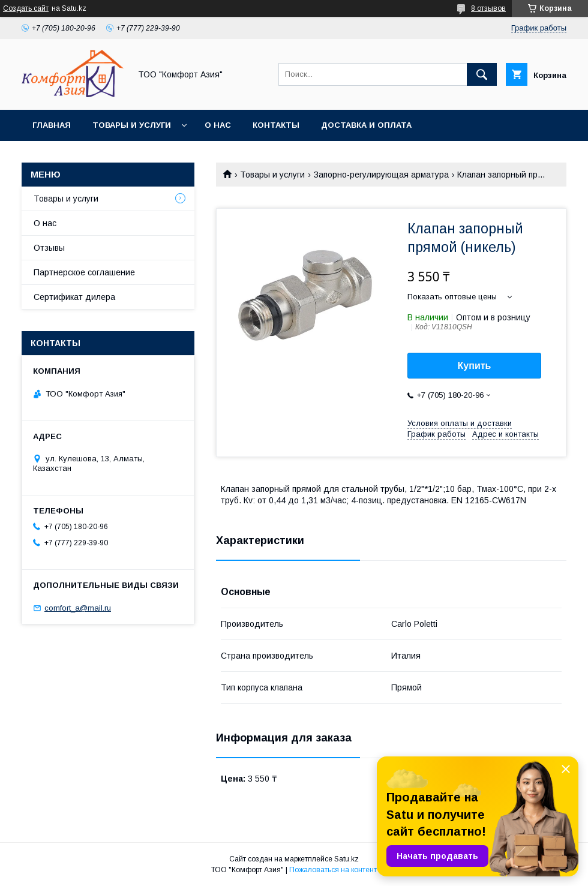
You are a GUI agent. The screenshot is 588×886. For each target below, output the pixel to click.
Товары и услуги (132, 125)
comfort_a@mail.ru (78, 608)
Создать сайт (26, 8)
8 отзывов (488, 8)
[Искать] (482, 74)
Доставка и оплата (366, 125)
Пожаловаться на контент (333, 870)
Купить (475, 366)
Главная (52, 125)
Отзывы (49, 248)
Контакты (276, 125)
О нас (218, 125)
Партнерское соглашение (84, 272)
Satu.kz (346, 859)
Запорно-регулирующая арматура (381, 175)
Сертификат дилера (74, 297)
